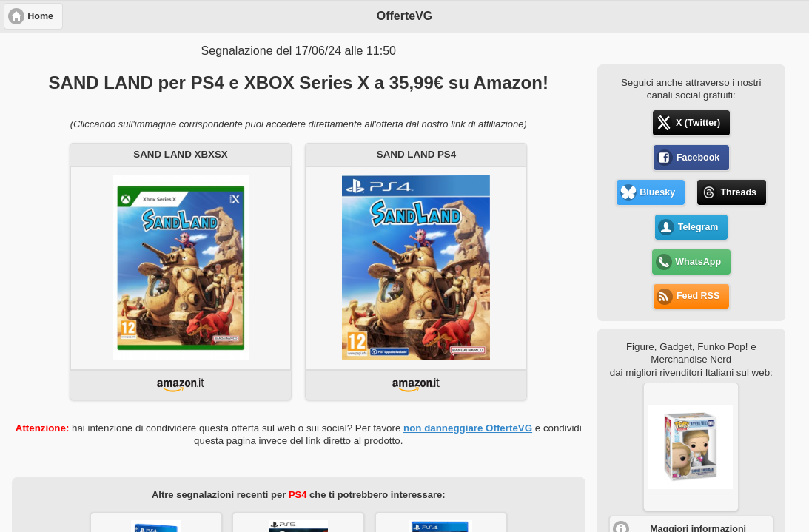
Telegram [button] (698, 227)
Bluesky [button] (657, 192)
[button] (691, 447)
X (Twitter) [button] (698, 123)
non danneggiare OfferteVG (468, 428)
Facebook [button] (698, 158)
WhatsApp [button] (698, 262)
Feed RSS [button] (698, 296)
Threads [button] (738, 192)
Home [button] (40, 16)
